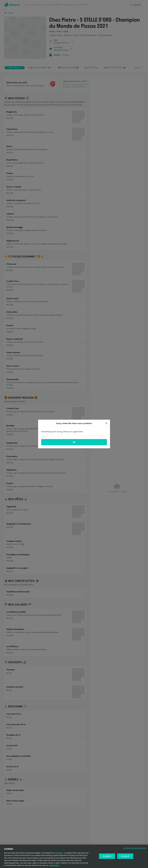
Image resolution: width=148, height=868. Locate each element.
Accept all (125, 856)
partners (59, 853)
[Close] (106, 423)
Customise (107, 856)
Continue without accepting (135, 848)
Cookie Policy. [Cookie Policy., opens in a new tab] (54, 865)
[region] (74, 856)
